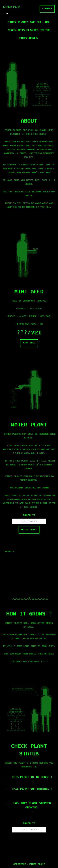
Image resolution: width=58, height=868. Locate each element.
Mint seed (29, 343)
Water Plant (29, 530)
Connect (47, 9)
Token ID (29, 515)
